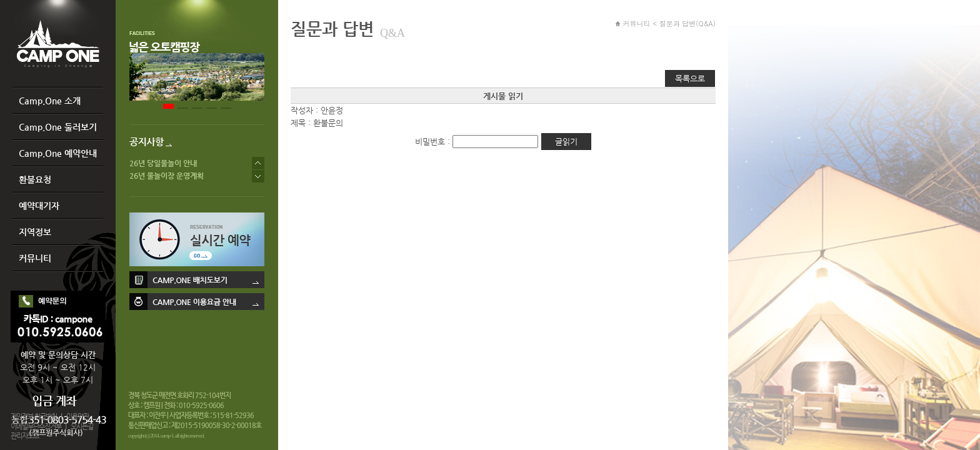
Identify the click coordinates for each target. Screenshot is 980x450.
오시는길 (82, 427)
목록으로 (690, 78)
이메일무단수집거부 (36, 427)
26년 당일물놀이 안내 (163, 163)
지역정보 (35, 232)
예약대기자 (39, 206)
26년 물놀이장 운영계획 (167, 176)
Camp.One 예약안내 (58, 153)
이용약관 (77, 417)
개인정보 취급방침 (34, 417)
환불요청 (35, 179)
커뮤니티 (35, 258)
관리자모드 (25, 436)
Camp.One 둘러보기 (58, 127)
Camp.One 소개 (50, 101)
